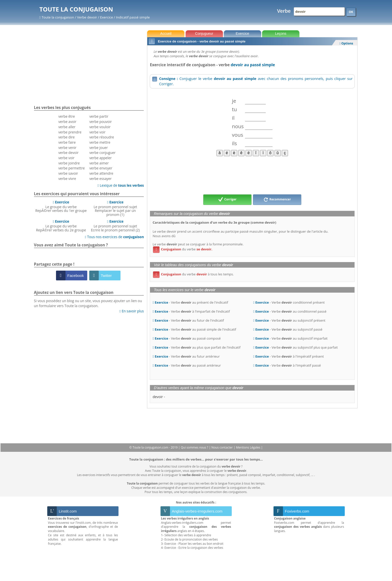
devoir (158, 397)
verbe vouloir (100, 127)
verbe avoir (67, 122)
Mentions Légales (248, 447)
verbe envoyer (101, 168)
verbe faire (67, 142)
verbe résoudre (102, 137)
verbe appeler (100, 158)
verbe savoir (68, 173)
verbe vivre (67, 179)
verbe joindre (69, 163)
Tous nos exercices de (114, 237)
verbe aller (67, 127)
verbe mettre (100, 142)
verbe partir (99, 116)
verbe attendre (101, 173)
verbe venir (67, 148)
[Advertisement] (252, 175)
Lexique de (121, 185)
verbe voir (66, 158)
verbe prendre (70, 132)
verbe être (66, 116)
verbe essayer (100, 179)
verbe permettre (71, 168)
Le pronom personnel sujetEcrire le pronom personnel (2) (115, 226)
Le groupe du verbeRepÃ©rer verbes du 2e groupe (61, 226)
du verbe (183, 249)
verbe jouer (98, 148)
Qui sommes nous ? (195, 447)
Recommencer (277, 200)
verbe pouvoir (100, 122)
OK (351, 12)
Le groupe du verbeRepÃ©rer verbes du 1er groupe (61, 206)
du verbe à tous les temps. (193, 274)
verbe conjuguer (102, 153)
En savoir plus (132, 311)
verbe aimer (99, 163)
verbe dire (66, 137)
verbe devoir (68, 153)
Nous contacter (223, 447)
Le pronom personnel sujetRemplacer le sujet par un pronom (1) (115, 208)
